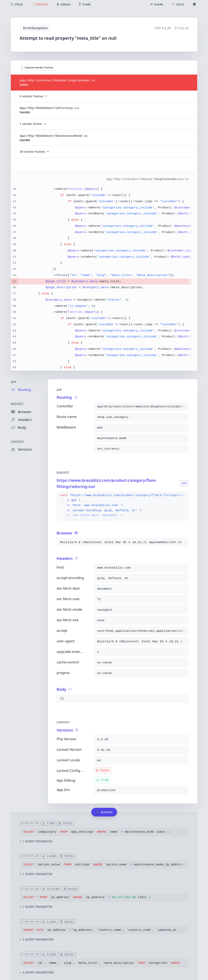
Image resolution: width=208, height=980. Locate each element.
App (14, 382)
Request (17, 404)
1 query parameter (36, 841)
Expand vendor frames (37, 67)
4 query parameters (37, 973)
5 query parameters (37, 940)
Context (17, 442)
